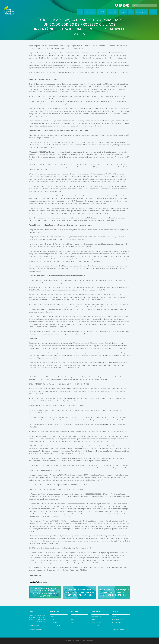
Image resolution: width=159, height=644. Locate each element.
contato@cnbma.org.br (35, 630)
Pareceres (73, 626)
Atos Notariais (75, 616)
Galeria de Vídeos (96, 623)
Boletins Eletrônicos (97, 616)
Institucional (53, 623)
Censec (114, 616)
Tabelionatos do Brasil (118, 629)
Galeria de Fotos (96, 626)
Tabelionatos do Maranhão (57, 626)
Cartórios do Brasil (117, 623)
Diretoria (52, 616)
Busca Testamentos (118, 619)
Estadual (73, 619)
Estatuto (52, 619)
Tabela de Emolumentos (119, 626)
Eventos (94, 619)
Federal (73, 623)
